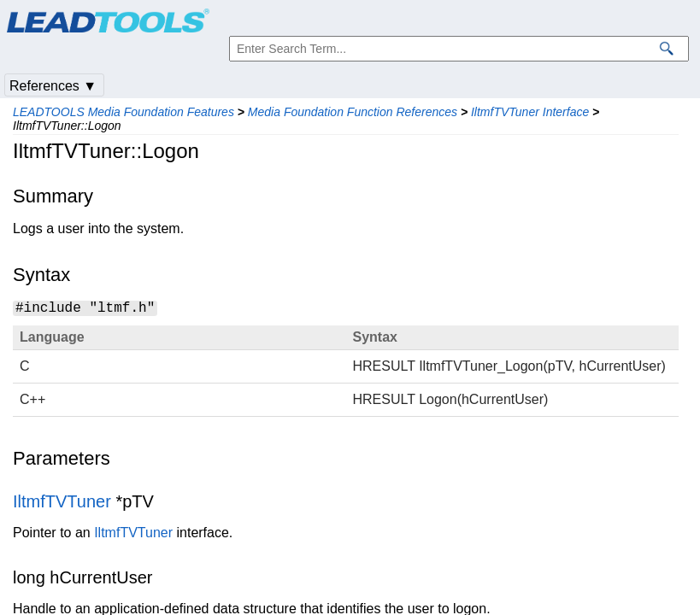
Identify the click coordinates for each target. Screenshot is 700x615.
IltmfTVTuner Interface (530, 112)
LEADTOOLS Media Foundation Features (124, 112)
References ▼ (53, 86)
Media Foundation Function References (353, 112)
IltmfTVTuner (62, 501)
